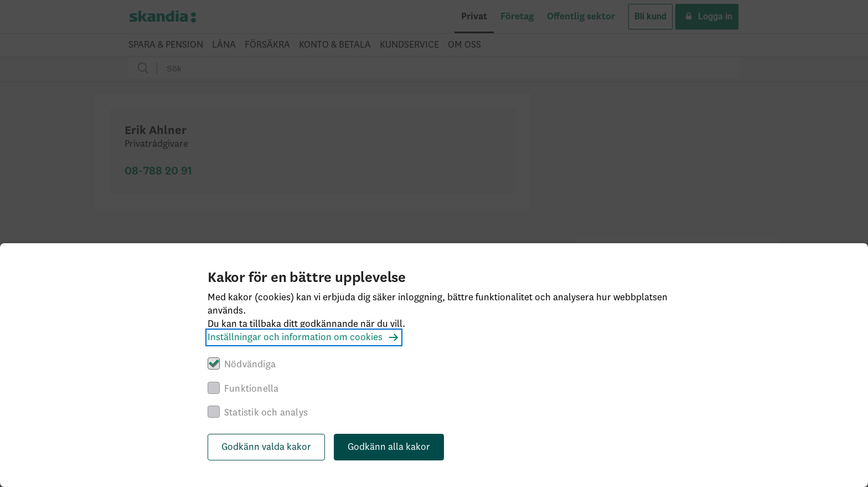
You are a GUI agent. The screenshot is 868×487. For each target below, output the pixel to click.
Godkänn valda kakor (266, 447)
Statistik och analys (266, 413)
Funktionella (251, 389)
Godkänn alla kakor (389, 447)
